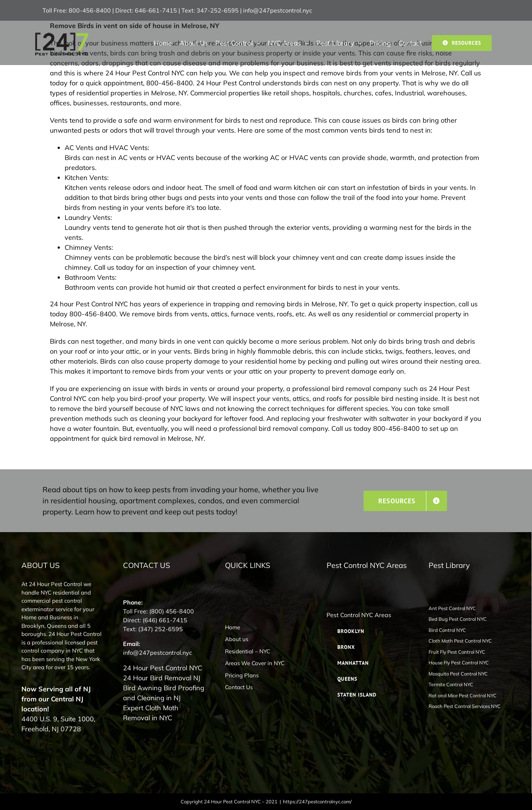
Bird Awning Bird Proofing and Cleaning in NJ (164, 693)
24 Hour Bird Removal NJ (162, 678)
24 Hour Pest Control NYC (163, 668)
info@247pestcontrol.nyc (278, 10)
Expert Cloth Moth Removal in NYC (151, 713)
